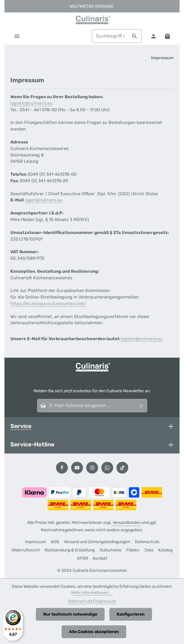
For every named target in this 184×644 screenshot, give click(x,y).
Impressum (35, 542)
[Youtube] (77, 468)
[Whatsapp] (107, 468)
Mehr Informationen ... (92, 593)
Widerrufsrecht (26, 550)
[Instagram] (92, 468)
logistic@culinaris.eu (31, 103)
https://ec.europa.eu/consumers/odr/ (48, 304)
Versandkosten (127, 523)
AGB (55, 542)
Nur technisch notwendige (70, 614)
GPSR (83, 558)
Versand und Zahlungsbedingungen (97, 542)
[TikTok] (122, 468)
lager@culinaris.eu (44, 200)
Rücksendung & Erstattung (70, 550)
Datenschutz (147, 542)
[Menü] (17, 36)
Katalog (165, 550)
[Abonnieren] (141, 406)
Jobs (149, 550)
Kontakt (100, 558)
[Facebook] (62, 468)
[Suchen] (135, 36)
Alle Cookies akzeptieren (94, 632)
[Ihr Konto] (153, 36)
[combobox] (110, 36)
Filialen (133, 550)
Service (21, 426)
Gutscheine (111, 550)
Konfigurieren (131, 614)
